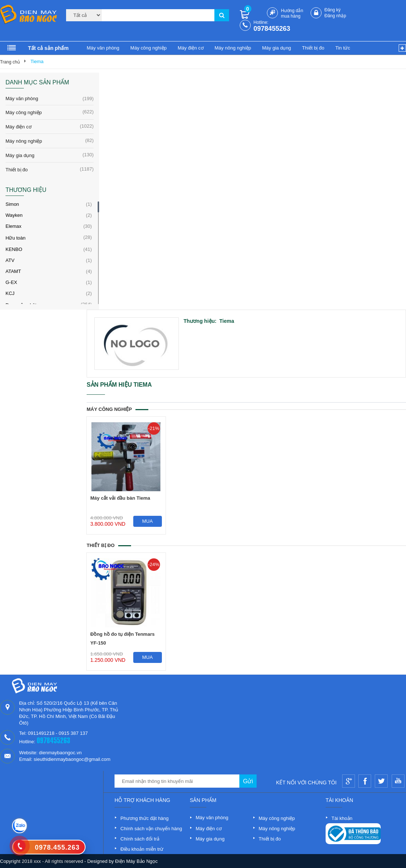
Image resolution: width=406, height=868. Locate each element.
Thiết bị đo (313, 48)
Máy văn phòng (103, 48)
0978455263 (272, 29)
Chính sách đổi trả (140, 839)
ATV (10, 260)
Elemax (13, 226)
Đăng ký (333, 10)
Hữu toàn (16, 238)
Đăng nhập (335, 16)
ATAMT (13, 271)
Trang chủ (10, 62)
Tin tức (342, 48)
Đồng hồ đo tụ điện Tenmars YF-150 (122, 639)
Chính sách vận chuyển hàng (151, 829)
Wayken (14, 215)
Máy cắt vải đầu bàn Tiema (120, 498)
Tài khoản (342, 818)
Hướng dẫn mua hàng (292, 13)
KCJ (10, 293)
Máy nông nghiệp (233, 48)
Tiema (37, 61)
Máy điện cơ (191, 48)
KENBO (14, 249)
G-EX (11, 282)
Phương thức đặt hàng (144, 818)
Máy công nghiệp (148, 48)
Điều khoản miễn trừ (142, 849)
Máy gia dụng (277, 48)
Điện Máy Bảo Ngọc (137, 861)
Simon (12, 204)
